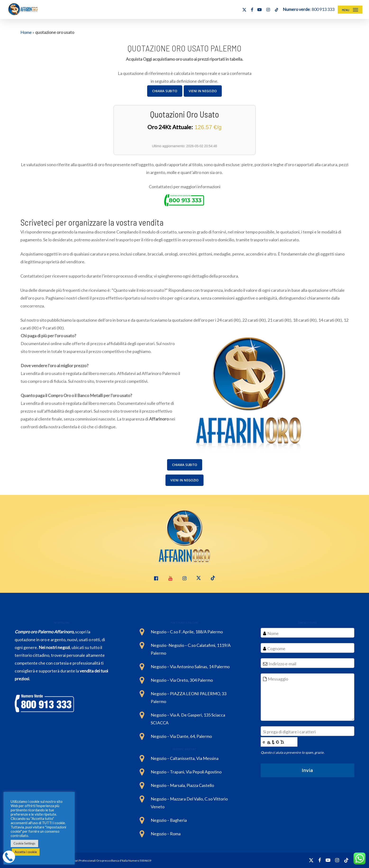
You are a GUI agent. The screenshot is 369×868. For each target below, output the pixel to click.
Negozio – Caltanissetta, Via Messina (185, 758)
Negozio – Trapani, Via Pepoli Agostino (186, 772)
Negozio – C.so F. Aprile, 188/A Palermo (187, 632)
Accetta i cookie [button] (26, 852)
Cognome (276, 649)
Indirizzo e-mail (284, 664)
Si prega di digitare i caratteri (291, 732)
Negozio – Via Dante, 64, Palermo (181, 736)
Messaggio (278, 679)
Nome (273, 633)
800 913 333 (323, 9)
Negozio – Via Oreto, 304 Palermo (182, 680)
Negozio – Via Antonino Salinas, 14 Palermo (190, 667)
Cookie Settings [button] (24, 843)
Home (26, 32)
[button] (350, 10)
